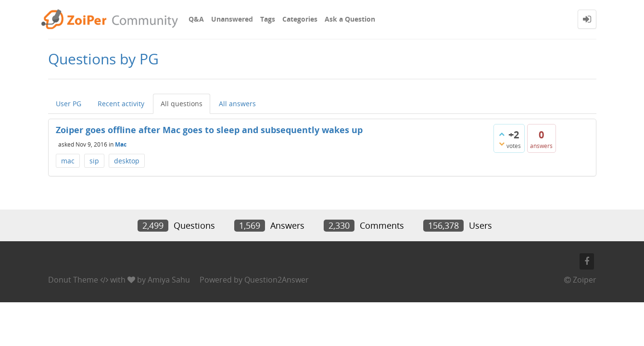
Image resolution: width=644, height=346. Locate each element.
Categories (300, 19)
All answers (237, 104)
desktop (127, 161)
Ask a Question (350, 19)
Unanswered (232, 19)
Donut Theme (73, 280)
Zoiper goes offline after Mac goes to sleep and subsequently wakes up (209, 130)
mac (68, 161)
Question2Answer (277, 280)
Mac (121, 144)
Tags (268, 19)
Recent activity (121, 104)
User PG (69, 104)
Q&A (196, 19)
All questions (182, 104)
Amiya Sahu (169, 280)
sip (94, 161)
